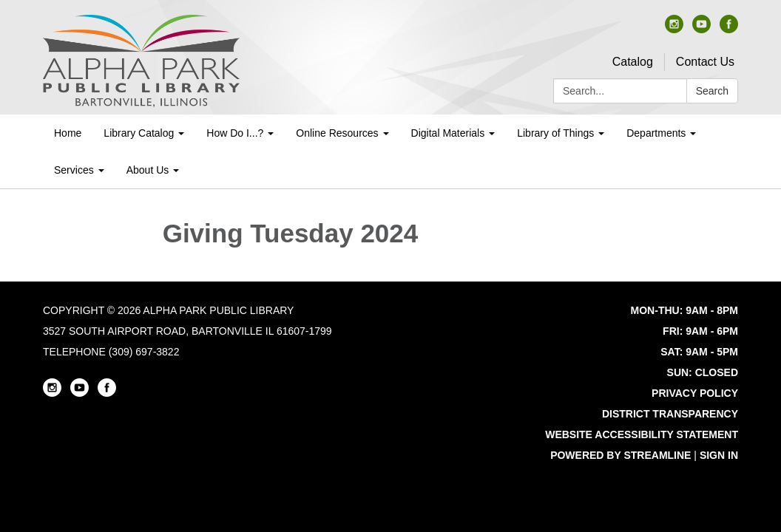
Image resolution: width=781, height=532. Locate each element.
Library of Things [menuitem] (555, 133)
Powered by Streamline (621, 455)
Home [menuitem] (68, 133)
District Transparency (670, 414)
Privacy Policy (695, 393)
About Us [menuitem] (148, 170)
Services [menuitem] (74, 170)
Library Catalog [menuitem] (139, 133)
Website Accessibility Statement (642, 434)
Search (712, 91)
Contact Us (705, 62)
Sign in (719, 455)
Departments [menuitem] (656, 133)
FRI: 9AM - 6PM (700, 331)
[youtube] (701, 29)
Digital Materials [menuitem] (448, 133)
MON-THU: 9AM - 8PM (684, 310)
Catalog (633, 62)
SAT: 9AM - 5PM (699, 352)
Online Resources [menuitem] (337, 133)
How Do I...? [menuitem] (235, 133)
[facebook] (729, 29)
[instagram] (674, 29)
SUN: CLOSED (703, 372)
